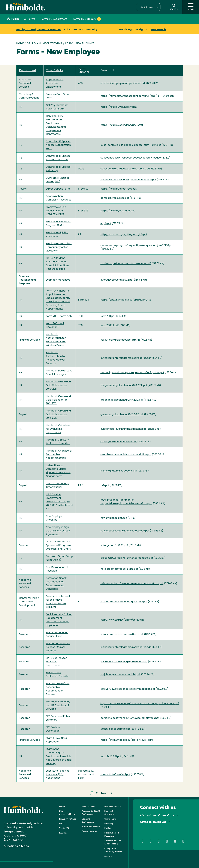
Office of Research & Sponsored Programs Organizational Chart (58, 545)
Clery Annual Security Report (113, 850)
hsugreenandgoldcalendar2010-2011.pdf (124, 385)
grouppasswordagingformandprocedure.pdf (127, 558)
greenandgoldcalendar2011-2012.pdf (122, 400)
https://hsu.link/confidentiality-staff (122, 125)
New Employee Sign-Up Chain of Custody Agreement (58, 531)
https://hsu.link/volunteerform (119, 107)
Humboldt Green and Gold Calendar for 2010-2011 (58, 385)
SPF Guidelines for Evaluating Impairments (56, 662)
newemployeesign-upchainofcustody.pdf (125, 531)
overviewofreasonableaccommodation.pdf (126, 455)
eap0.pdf (106, 224)
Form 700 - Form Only (59, 316)
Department (28, 71)
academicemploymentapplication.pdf (123, 83)
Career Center (90, 831)
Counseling (110, 819)
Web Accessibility (67, 813)
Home (20, 43)
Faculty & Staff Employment (91, 813)
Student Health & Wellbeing (113, 842)
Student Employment (88, 820)
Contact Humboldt (153, 822)
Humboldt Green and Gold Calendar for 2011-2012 (58, 400)
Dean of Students (109, 813)
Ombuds (108, 856)
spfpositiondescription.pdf (116, 729)
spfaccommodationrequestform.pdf (122, 635)
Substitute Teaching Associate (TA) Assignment (58, 775)
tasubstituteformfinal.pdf (115, 775)
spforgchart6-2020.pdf (114, 545)
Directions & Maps (16, 846)
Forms (13, 19)
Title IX (64, 828)
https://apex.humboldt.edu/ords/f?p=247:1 (126, 300)
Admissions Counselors (157, 815)
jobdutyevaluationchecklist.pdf (119, 442)
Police (108, 828)
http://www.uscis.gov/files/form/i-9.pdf (124, 235)
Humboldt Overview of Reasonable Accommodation (59, 455)
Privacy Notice (68, 819)
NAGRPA (63, 833)
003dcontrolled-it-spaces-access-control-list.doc (131, 158)
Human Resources (91, 827)
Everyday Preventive (58, 280)
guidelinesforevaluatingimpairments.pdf (124, 429)
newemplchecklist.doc (114, 518)
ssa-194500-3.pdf (111, 756)
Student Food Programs (112, 834)
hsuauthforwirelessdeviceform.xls (120, 340)
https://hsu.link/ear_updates (118, 211)
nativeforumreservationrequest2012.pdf (124, 602)
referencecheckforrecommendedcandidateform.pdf (132, 584)
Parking (109, 823)
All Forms (30, 19)
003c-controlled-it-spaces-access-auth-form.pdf (131, 145)
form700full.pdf (110, 325)
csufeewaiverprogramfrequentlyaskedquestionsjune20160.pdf (137, 245)
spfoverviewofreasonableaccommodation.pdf (128, 689)
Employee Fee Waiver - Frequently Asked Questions (59, 247)
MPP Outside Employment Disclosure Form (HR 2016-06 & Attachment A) (59, 502)
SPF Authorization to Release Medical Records (58, 647)
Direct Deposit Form (58, 189)
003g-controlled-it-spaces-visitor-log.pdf (126, 169)
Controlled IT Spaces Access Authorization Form (58, 145)
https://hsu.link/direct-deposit (119, 189)
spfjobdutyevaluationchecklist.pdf (120, 675)
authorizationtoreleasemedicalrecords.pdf (126, 358)
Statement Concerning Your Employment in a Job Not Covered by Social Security (59, 756)
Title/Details (55, 71)
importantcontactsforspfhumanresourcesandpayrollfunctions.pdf (140, 704)
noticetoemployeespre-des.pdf (119, 569)
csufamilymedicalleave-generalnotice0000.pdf (128, 180)
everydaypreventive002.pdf (117, 280)
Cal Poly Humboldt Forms (44, 43)
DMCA (62, 823)
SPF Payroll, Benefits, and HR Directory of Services (58, 705)
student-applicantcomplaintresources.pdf (126, 264)
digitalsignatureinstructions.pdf (119, 471)
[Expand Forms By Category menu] (99, 19)
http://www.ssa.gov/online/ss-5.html (122, 620)
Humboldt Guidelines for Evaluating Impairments (58, 429)
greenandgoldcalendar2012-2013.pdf (122, 415)
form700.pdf (108, 316)
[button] (148, 7)
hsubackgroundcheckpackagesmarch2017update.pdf (132, 373)
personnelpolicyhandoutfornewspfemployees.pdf (130, 718)
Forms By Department (54, 19)
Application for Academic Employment (55, 83)
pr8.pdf (105, 485)
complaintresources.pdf (115, 198)
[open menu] (191, 7)
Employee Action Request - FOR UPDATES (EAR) (56, 211)
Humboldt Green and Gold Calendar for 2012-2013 (58, 415)
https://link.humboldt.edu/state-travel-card (127, 740)
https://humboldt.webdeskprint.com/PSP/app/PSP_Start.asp (137, 96)
